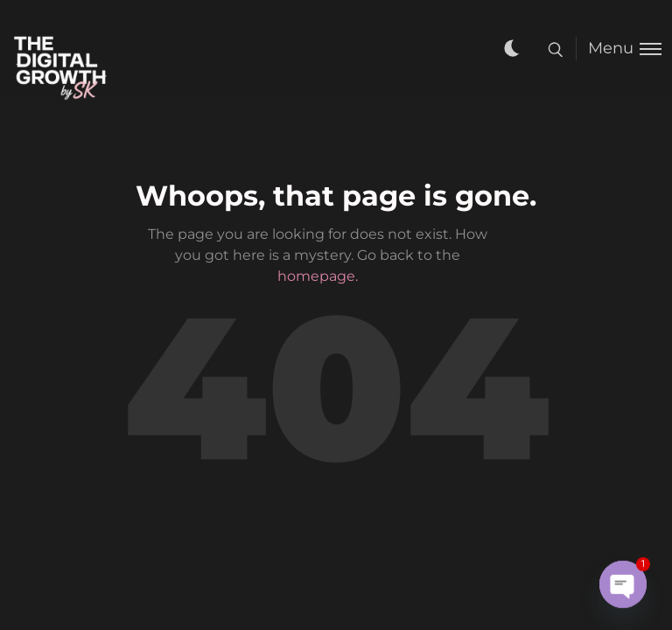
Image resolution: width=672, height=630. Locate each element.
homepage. (318, 276)
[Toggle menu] (619, 49)
